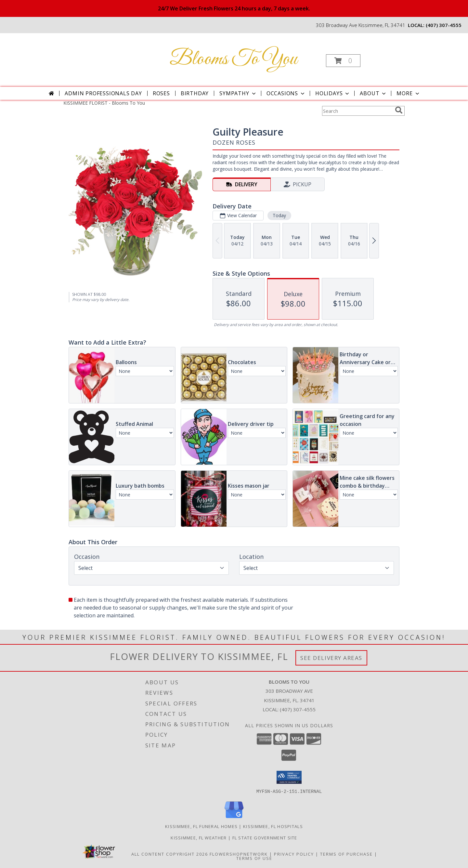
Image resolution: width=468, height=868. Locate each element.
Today (279, 215)
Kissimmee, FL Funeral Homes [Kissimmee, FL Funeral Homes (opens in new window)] (201, 826)
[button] (343, 61)
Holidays (333, 93)
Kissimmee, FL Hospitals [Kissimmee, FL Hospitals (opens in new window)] (273, 826)
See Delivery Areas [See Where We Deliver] (331, 658)
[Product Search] (357, 111)
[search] (399, 110)
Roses (161, 93)
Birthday (195, 93)
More (408, 93)
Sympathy (238, 93)
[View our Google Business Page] (234, 818)
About (373, 93)
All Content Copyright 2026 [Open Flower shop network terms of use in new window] (170, 854)
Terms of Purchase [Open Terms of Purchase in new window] (346, 854)
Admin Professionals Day (103, 93)
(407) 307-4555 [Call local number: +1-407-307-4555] (444, 25)
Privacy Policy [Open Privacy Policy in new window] (294, 854)
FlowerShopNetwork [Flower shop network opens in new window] (239, 854)
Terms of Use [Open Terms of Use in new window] (254, 858)
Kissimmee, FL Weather (199, 837)
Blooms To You (233, 59)
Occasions (286, 93)
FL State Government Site (265, 837)
